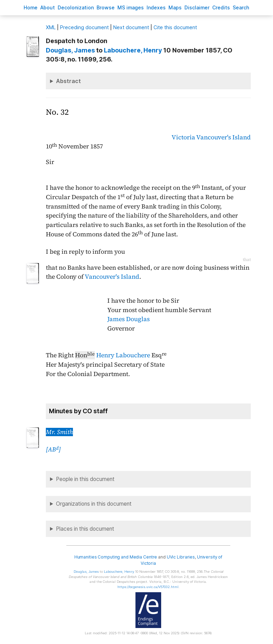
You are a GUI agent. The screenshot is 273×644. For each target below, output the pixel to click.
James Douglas (129, 319)
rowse (106, 7)
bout (48, 7)
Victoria (183, 137)
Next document (131, 27)
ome (31, 7)
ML (51, 27)
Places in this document (85, 529)
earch (241, 7)
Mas (175, 7)
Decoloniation (76, 7)
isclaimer (197, 7)
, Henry (133, 50)
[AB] (53, 449)
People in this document (85, 479)
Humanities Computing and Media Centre (116, 557)
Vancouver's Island (224, 137)
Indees (156, 7)
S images (131, 7)
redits (221, 7)
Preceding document (84, 27)
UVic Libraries (181, 557)
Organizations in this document (94, 504)
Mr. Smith (59, 432)
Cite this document (175, 27)
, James (70, 50)
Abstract (68, 81)
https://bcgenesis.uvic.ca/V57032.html (148, 587)
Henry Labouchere (123, 355)
